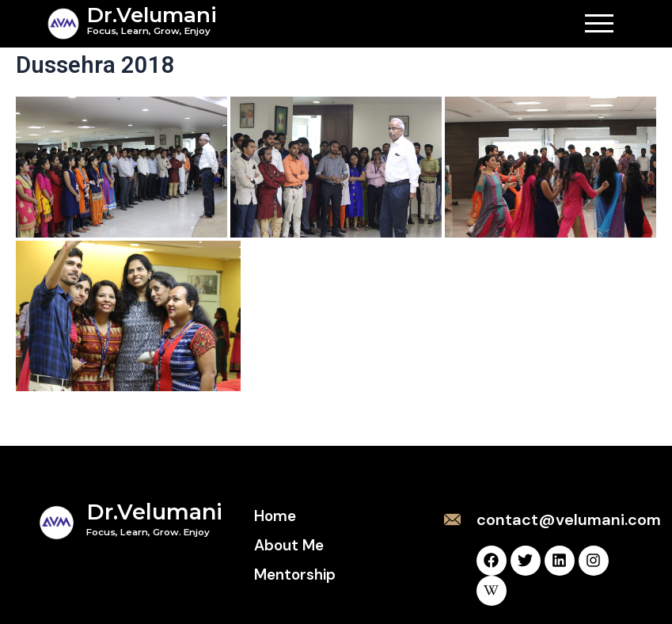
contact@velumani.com (569, 519)
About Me (289, 545)
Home (275, 516)
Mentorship (295, 575)
